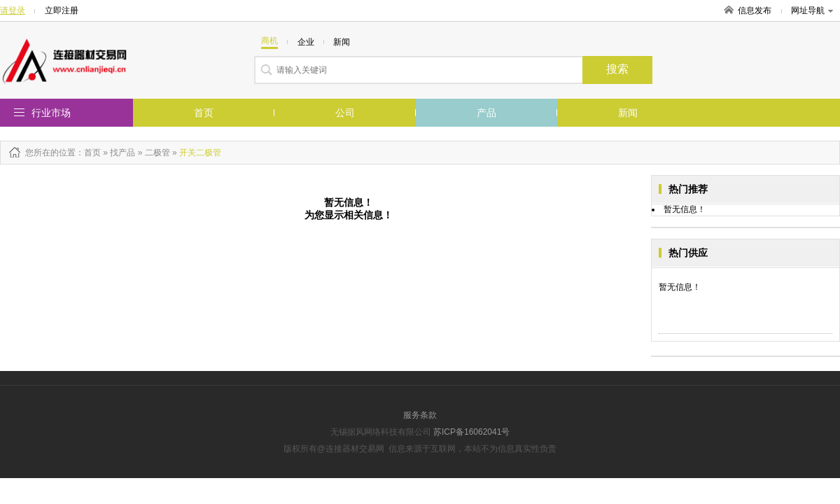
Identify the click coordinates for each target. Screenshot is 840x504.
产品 (486, 113)
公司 (345, 113)
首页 (204, 113)
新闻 (628, 113)
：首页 (88, 153)
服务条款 (420, 415)
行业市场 (51, 113)
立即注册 (62, 10)
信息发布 (755, 10)
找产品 (122, 153)
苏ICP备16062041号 (471, 432)
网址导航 (812, 10)
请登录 (13, 10)
